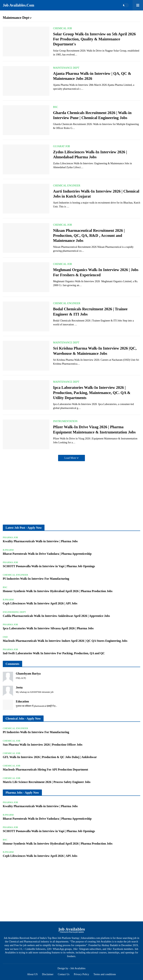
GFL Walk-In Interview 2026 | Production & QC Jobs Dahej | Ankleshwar (50, 757)
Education (22, 701)
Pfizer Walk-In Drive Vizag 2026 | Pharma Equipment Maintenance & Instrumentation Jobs (94, 429)
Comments (12, 664)
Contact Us (64, 974)
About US (32, 974)
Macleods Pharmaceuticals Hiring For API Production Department (45, 770)
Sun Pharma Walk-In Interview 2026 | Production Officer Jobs (43, 745)
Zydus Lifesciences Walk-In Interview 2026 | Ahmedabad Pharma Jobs (90, 154)
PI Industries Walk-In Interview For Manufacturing (36, 579)
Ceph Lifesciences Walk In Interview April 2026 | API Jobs (40, 603)
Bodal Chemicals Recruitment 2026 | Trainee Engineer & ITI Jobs (90, 312)
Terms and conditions (105, 974)
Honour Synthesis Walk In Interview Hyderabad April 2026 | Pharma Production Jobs (58, 591)
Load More (71, 458)
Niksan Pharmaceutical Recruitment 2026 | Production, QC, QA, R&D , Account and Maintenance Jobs (89, 236)
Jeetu (19, 687)
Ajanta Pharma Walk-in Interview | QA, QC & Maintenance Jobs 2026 (92, 76)
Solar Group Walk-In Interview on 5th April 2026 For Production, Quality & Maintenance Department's (94, 39)
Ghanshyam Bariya (28, 674)
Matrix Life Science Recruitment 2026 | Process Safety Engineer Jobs (47, 782)
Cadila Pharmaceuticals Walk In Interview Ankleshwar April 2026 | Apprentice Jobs (56, 616)
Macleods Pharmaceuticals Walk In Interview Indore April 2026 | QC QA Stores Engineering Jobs (65, 641)
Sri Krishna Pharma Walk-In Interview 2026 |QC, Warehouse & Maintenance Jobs (95, 351)
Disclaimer (48, 974)
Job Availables (78, 968)
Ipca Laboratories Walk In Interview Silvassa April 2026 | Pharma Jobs (48, 628)
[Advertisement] (71, 493)
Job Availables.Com (19, 5)
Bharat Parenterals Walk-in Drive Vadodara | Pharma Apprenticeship (47, 554)
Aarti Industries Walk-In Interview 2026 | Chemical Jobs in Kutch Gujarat (96, 194)
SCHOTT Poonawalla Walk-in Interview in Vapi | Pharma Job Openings (49, 566)
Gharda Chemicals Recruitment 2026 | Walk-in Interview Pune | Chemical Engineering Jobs (92, 115)
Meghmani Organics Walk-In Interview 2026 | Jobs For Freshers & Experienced (96, 272)
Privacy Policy (82, 974)
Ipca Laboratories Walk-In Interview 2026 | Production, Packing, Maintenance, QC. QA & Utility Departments (92, 393)
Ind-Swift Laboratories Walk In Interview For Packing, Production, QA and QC (54, 653)
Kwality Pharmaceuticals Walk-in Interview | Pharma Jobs (40, 541)
